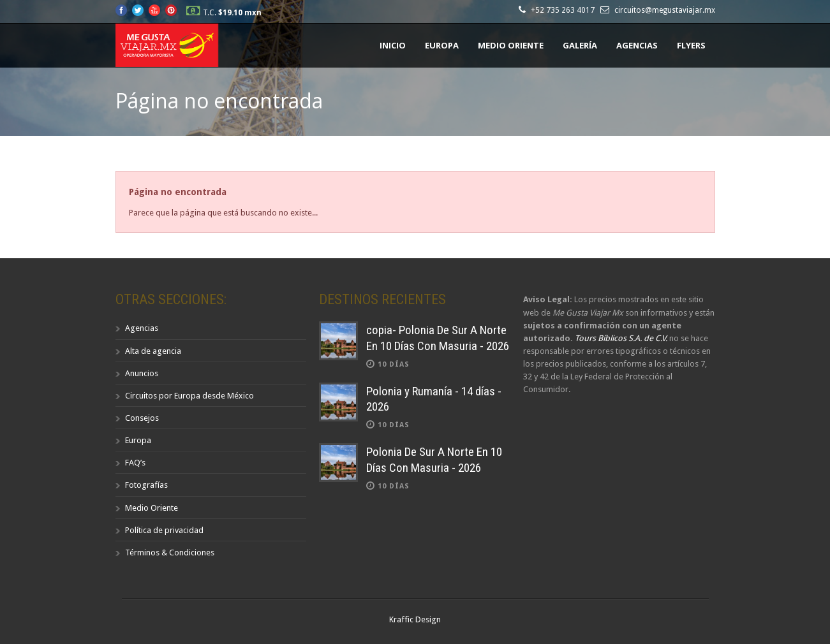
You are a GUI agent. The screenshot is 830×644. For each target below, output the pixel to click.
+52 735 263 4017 (565, 10)
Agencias (637, 45)
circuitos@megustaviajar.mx (665, 10)
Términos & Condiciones (170, 553)
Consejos (142, 418)
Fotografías (146, 485)
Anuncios (142, 373)
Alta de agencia (153, 351)
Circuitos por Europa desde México (189, 396)
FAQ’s (135, 463)
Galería (580, 45)
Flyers (691, 45)
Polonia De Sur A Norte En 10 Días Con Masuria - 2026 (434, 460)
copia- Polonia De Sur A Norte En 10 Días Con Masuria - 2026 (438, 338)
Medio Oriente (511, 45)
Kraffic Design (415, 619)
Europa (442, 45)
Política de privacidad (164, 530)
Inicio (393, 45)
